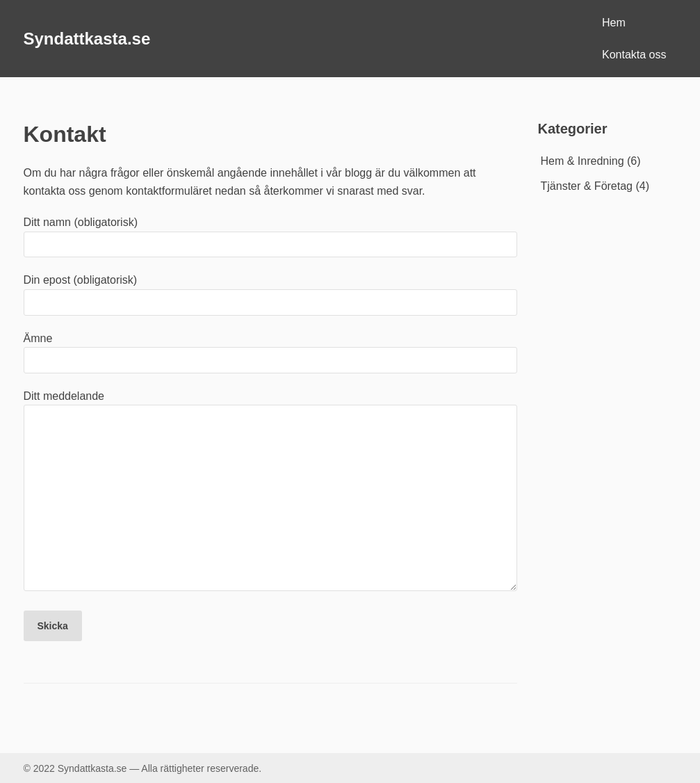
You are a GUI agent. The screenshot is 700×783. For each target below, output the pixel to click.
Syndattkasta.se (87, 39)
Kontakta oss (634, 55)
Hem (614, 23)
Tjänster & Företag (587, 186)
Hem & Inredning (583, 161)
